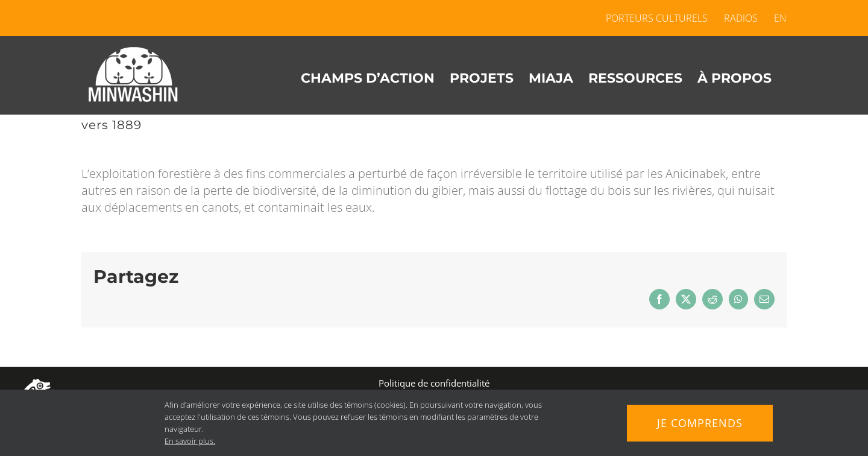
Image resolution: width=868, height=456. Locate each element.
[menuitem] (776, 18)
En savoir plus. (190, 441)
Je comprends (700, 423)
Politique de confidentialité (434, 383)
